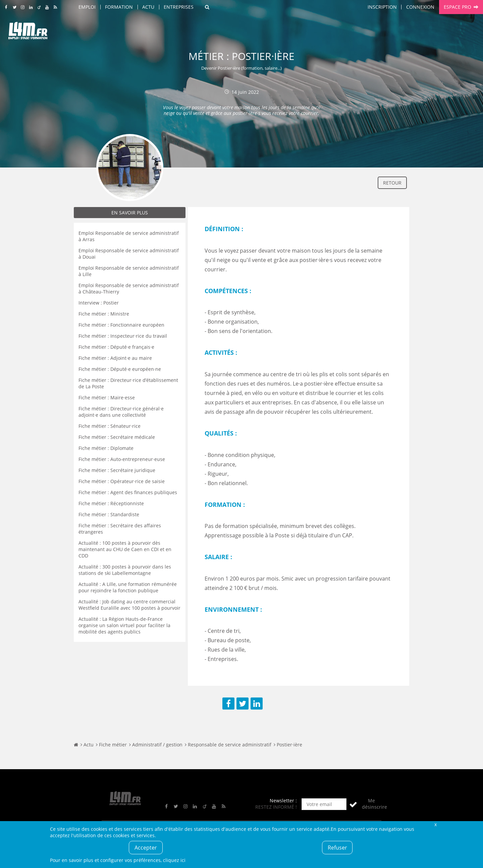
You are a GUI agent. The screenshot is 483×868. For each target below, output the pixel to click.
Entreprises (179, 7)
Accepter (146, 848)
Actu (148, 7)
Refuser (337, 848)
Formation (119, 7)
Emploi (87, 7)
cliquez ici (174, 860)
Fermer (435, 824)
